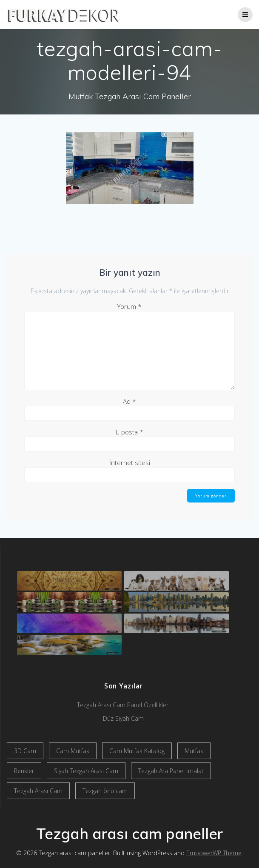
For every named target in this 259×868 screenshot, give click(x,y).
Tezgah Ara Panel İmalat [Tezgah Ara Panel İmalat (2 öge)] (171, 771)
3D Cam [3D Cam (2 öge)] (25, 751)
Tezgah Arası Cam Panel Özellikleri (123, 705)
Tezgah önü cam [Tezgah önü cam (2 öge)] (105, 791)
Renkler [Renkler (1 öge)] (24, 771)
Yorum (129, 306)
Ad (129, 401)
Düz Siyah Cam (123, 718)
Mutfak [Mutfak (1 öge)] (194, 751)
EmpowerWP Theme (214, 853)
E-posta (129, 432)
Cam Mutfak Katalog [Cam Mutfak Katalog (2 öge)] (137, 751)
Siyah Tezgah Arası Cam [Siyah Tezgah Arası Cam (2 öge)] (86, 771)
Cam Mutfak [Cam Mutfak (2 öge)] (73, 751)
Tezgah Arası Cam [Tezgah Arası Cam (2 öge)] (38, 791)
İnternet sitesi (130, 463)
